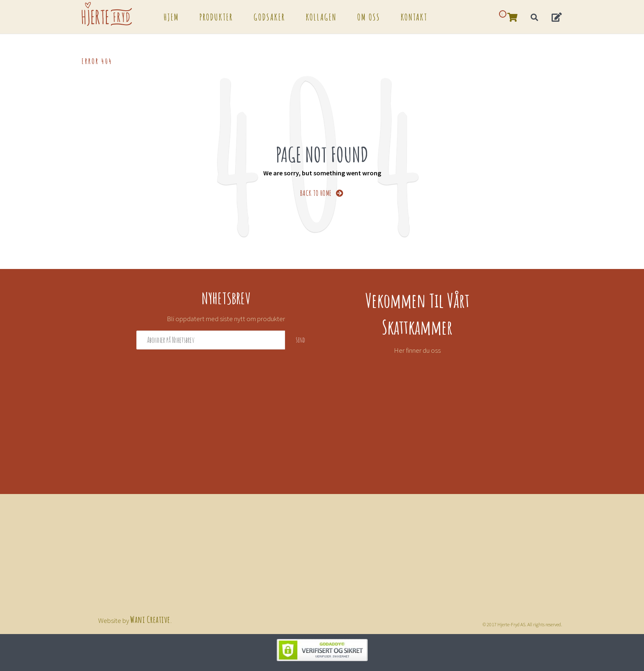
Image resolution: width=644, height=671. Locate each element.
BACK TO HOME (322, 192)
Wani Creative (150, 619)
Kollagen (321, 16)
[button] (557, 16)
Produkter (216, 16)
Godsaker (270, 16)
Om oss (369, 16)
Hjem (171, 16)
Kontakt (414, 16)
